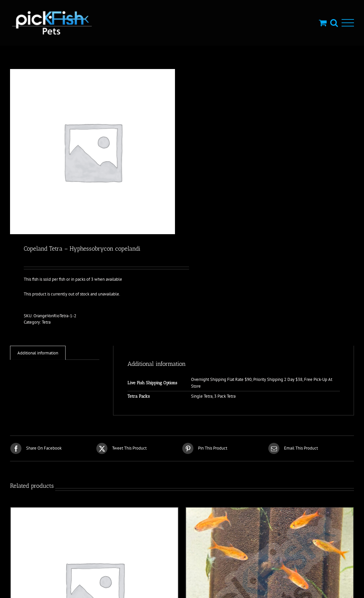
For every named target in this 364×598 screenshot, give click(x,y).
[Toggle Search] (334, 23)
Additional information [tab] (38, 353)
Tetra (46, 322)
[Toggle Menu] (348, 23)
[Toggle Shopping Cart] (323, 23)
